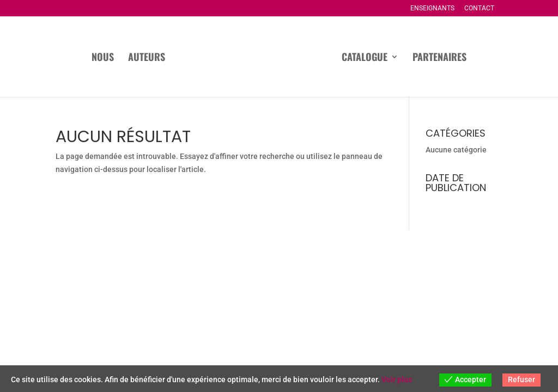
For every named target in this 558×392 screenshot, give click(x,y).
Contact (479, 8)
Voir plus (397, 379)
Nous (103, 58)
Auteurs (147, 58)
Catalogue (365, 58)
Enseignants (432, 8)
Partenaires (439, 58)
